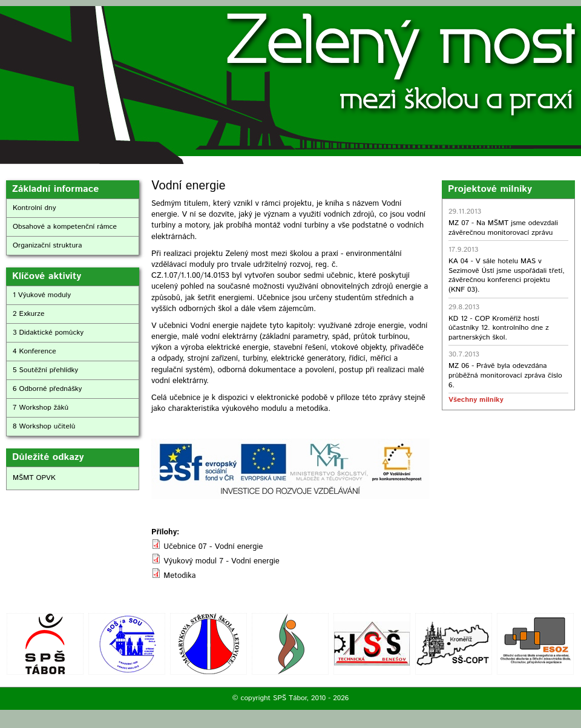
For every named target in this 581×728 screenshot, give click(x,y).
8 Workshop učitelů (44, 426)
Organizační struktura (48, 245)
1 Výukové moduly (42, 295)
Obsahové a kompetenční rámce (65, 227)
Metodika (179, 576)
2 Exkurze (28, 314)
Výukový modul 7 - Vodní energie (221, 561)
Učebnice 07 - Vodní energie (213, 547)
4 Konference (34, 351)
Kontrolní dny (34, 208)
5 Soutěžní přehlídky (45, 370)
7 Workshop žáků (41, 408)
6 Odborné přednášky (47, 389)
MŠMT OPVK (34, 478)
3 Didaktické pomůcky (48, 333)
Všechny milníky (476, 400)
